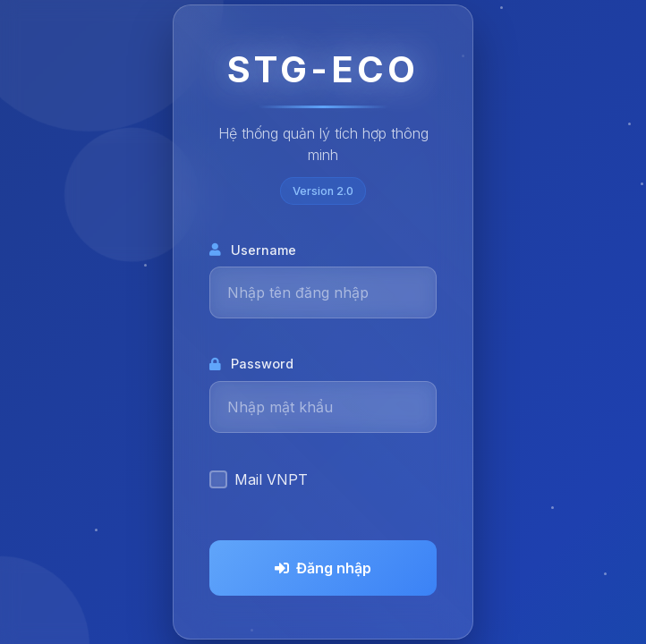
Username (253, 250)
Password (251, 364)
